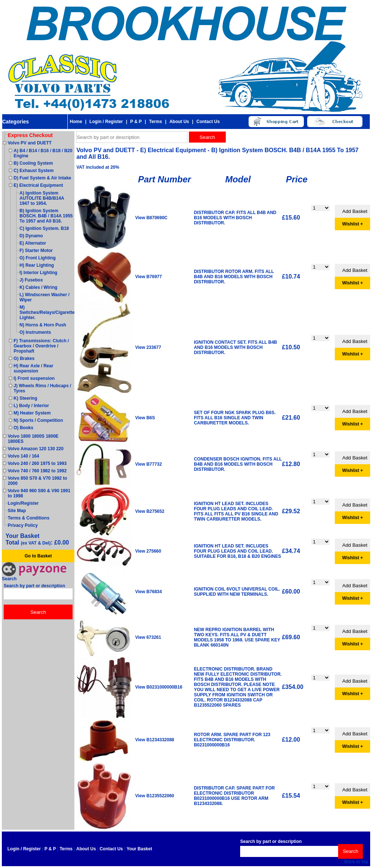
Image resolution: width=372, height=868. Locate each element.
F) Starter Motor (36, 251)
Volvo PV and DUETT (30, 143)
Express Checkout (30, 135)
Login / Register (106, 122)
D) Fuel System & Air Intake (42, 178)
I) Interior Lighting (38, 273)
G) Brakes (24, 358)
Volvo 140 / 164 (23, 456)
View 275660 (148, 551)
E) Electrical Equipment (38, 185)
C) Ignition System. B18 (44, 228)
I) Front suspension (34, 378)
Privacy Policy (23, 525)
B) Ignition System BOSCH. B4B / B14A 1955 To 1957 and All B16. (46, 216)
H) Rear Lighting (37, 265)
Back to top (356, 862)
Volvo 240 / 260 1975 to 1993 (37, 463)
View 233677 (148, 347)
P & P (136, 122)
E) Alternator (33, 243)
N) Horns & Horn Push (43, 325)
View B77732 (149, 464)
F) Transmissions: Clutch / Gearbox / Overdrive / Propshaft (41, 346)
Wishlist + (352, 224)
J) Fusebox (31, 280)
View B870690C (151, 218)
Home (76, 122)
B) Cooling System (33, 163)
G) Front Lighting (38, 258)
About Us (179, 122)
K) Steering (25, 398)
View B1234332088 (155, 740)
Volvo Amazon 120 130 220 (36, 449)
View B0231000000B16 (159, 687)
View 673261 (148, 637)
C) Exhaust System (34, 171)
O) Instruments (35, 332)
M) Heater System (32, 413)
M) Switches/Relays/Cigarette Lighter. (47, 312)
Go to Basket (38, 556)
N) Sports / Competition (38, 420)
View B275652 (150, 511)
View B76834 (149, 592)
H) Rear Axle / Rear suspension (34, 368)
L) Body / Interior (31, 406)
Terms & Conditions (29, 518)
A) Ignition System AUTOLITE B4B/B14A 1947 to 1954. (42, 198)
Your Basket (139, 849)
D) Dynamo (31, 236)
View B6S (145, 418)
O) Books (23, 428)
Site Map (17, 511)
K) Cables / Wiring (38, 287)
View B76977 (149, 277)
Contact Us (208, 122)
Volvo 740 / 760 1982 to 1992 (37, 471)
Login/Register (23, 503)
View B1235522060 (155, 796)
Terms (156, 122)
